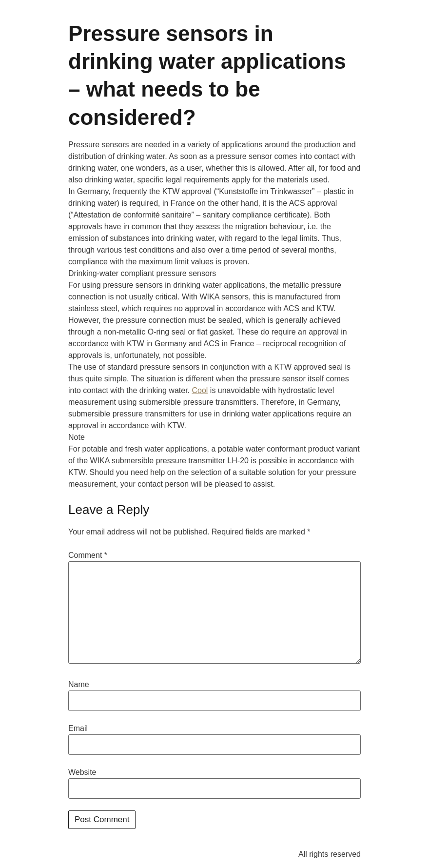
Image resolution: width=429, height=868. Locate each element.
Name (79, 685)
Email (78, 729)
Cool (200, 390)
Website (82, 772)
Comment (88, 555)
